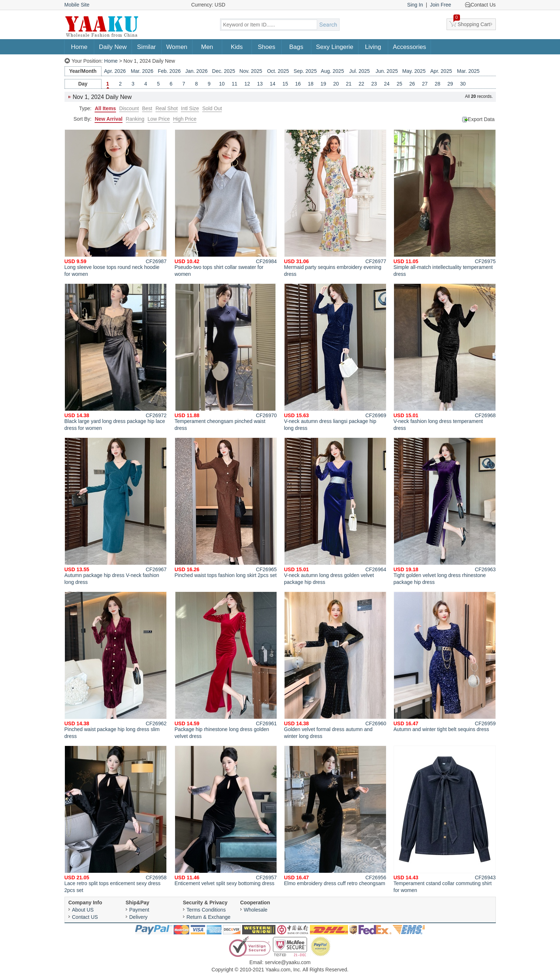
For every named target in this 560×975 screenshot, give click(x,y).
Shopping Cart (472, 23)
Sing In (415, 5)
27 (425, 84)
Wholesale (256, 910)
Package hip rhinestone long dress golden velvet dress (226, 665)
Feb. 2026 (169, 71)
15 (285, 84)
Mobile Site (77, 5)
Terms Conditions (206, 910)
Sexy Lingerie (335, 47)
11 (235, 84)
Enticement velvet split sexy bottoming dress (226, 816)
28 (437, 84)
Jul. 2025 (360, 71)
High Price (185, 119)
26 (412, 84)
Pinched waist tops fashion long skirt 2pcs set (226, 508)
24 (387, 84)
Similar (146, 47)
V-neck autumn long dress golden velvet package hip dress (335, 511)
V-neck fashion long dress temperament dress (445, 357)
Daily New (113, 47)
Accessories (410, 47)
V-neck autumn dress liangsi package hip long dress (335, 357)
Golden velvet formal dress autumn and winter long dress (335, 665)
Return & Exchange (209, 917)
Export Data (481, 119)
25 (399, 84)
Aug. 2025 (332, 71)
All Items (105, 108)
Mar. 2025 (468, 71)
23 (374, 84)
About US (83, 910)
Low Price (159, 119)
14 (273, 84)
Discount (129, 108)
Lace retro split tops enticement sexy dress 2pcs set (116, 819)
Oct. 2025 (278, 71)
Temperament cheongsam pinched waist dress (226, 357)
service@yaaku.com (288, 962)
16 (298, 84)
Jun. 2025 (387, 71)
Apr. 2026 (115, 71)
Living (373, 47)
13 (260, 84)
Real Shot (167, 108)
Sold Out (212, 108)
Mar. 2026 (142, 71)
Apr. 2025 (441, 71)
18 (311, 84)
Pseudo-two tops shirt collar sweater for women (226, 203)
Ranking (135, 119)
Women (177, 47)
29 (450, 84)
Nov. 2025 (251, 71)
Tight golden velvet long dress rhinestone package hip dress (445, 511)
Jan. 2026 (196, 71)
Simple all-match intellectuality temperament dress (445, 203)
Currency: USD (208, 5)
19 (323, 84)
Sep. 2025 (305, 71)
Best (147, 108)
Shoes (266, 47)
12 (247, 84)
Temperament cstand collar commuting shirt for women (445, 819)
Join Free (440, 5)
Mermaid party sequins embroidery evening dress (335, 203)
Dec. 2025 (224, 71)
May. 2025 (414, 71)
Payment (139, 910)
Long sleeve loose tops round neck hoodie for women (116, 203)
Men (207, 47)
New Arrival (109, 119)
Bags (296, 47)
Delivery (139, 917)
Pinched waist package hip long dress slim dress (116, 665)
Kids (237, 47)
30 (463, 84)
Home (79, 47)
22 (361, 84)
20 (336, 84)
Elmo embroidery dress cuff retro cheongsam (335, 816)
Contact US (85, 917)
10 (222, 84)
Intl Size (190, 108)
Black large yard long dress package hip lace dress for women (116, 357)
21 (349, 84)
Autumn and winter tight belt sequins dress (445, 662)
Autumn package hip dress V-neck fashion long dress (116, 511)
